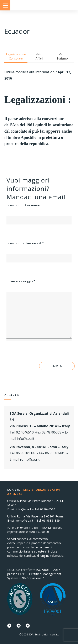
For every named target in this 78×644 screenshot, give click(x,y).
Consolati (39, 5)
